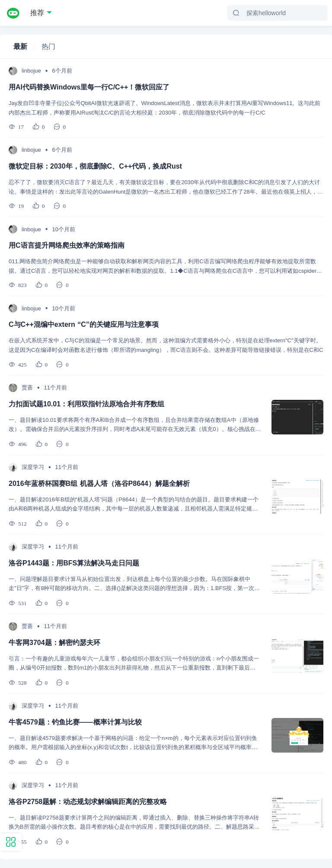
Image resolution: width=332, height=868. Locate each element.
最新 (20, 46)
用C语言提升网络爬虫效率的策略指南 (67, 245)
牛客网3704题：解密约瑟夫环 (54, 643)
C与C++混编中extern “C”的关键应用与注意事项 (84, 324)
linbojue (31, 71)
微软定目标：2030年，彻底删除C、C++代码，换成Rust (95, 166)
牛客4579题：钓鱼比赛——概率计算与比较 (75, 722)
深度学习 (33, 467)
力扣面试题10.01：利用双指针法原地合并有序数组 (86, 404)
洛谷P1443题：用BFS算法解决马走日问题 (74, 563)
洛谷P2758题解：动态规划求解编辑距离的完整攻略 (88, 802)
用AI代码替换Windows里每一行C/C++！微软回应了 (89, 87)
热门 (48, 46)
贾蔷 (27, 388)
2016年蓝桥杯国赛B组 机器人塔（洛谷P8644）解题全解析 (99, 483)
